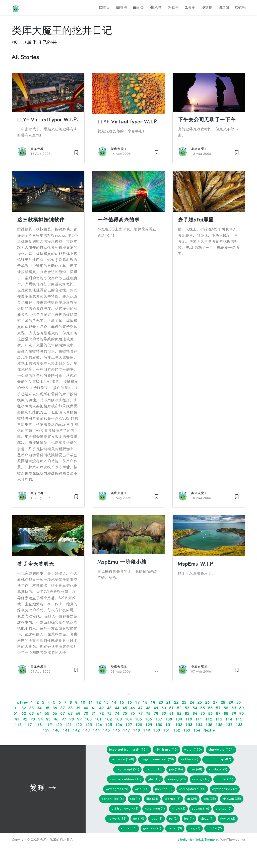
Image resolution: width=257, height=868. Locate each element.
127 (129, 725)
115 (239, 719)
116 (18, 725)
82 (179, 713)
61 (16, 713)
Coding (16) (200, 808)
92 (25, 719)
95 (48, 719)
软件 (173, 8)
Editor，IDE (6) (113, 799)
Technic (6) (173, 799)
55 (203, 708)
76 (133, 713)
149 (146, 730)
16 (130, 702)
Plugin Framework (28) (157, 759)
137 (229, 725)
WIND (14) (142, 789)
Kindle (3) (178, 808)
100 (88, 719)
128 (139, 725)
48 (148, 708)
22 (176, 702)
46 (133, 708)
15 (122, 702)
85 (203, 713)
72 (101, 713)
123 (88, 725)
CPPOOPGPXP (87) (218, 759)
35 (47, 708)
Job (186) (176, 769)
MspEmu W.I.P (195, 564)
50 (164, 708)
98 (72, 719)
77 (140, 713)
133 (189, 725)
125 (109, 725)
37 (62, 708)
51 (171, 708)
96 (56, 719)
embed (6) (129, 828)
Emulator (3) (218, 769)
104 (128, 719)
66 (55, 713)
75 (125, 713)
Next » (209, 730)
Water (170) (193, 749)
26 (207, 702)
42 (101, 708)
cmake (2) (214, 828)
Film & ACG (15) (166, 749)
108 (169, 719)
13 (106, 702)
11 (91, 702)
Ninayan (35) (232, 799)
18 (145, 702)
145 (106, 730)
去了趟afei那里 (196, 220)
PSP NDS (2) (164, 789)
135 (209, 725)
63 (31, 713)
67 (62, 713)
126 (119, 725)
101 (98, 719)
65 (47, 713)
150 (156, 730)
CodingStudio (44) (192, 789)
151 (167, 730)
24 (192, 702)
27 (215, 702)
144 (96, 730)
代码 (240, 8)
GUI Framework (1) (125, 808)
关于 (190, 8)
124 (99, 725)
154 (197, 730)
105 (138, 719)
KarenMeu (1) (155, 808)
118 (38, 725)
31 (16, 708)
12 (98, 702)
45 (125, 708)
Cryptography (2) (225, 789)
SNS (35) (210, 799)
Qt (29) (192, 799)
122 (78, 725)
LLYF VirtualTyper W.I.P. (48, 120)
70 (86, 713)
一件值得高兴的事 (118, 220)
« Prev (22, 702)
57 (218, 708)
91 (17, 719)
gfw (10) (154, 779)
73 (109, 713)
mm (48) (196, 769)
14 (114, 702)
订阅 (224, 8)
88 (226, 713)
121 (68, 725)
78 (148, 713)
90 (241, 713)
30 (238, 702)
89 (234, 713)
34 (39, 708)
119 (48, 725)
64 (39, 713)
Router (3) (175, 828)
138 (239, 725)
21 (168, 702)
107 (158, 719)
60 (241, 708)
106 (148, 719)
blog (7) (194, 828)
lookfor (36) (189, 759)
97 (64, 719)
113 (219, 719)
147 (126, 730)
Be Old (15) (154, 769)
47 (140, 708)
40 (86, 708)
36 (55, 708)
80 (164, 713)
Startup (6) (223, 808)
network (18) (117, 818)
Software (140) (123, 759)
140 (56, 730)
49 (156, 708)
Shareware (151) (221, 749)
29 (231, 702)
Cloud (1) (207, 818)
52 (179, 708)
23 (184, 702)
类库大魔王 (39, 149)
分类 (138, 8)
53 (187, 708)
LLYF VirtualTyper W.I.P (127, 122)
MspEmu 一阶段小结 (122, 562)
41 (94, 708)
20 (161, 702)
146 (116, 730)
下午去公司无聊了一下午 (207, 120)
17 (137, 702)
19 (153, 702)
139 (46, 730)
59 (234, 708)
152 (177, 730)
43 (109, 708)
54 (195, 708)
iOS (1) (189, 818)
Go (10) (139, 818)
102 (108, 719)
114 (229, 719)
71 (94, 713)
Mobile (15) (224, 779)
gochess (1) (152, 828)
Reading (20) (176, 779)
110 (189, 719)
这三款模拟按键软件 (41, 220)
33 (31, 708)
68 (70, 713)
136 (219, 725)
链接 (207, 8)
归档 (121, 8)
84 (195, 713)
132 (179, 725)
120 (58, 725)
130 (159, 725)
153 (187, 730)
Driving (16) (201, 779)
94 (40, 719)
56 (210, 708)
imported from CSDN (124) (129, 749)
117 (28, 725)
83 (187, 713)
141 (66, 730)
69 (78, 713)
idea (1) (156, 818)
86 (210, 713)
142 (76, 730)
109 (179, 719)
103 (118, 719)
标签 (156, 8)
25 (200, 702)
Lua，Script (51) (127, 769)
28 (223, 702)
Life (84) (152, 799)
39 (78, 708)
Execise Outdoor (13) (125, 779)
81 (171, 713)
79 (156, 713)
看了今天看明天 (36, 564)
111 (199, 719)
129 (149, 725)
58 (226, 708)
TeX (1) (135, 799)
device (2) (228, 818)
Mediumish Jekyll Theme (197, 840)
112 (209, 719)
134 (199, 725)
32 (24, 708)
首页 (105, 8)
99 (79, 719)
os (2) (173, 818)
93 (33, 719)
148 (136, 730)
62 (24, 713)
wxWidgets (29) (117, 789)
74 (117, 713)
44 (117, 708)
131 (169, 725)
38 (70, 708)
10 (83, 702)
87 (218, 713)
